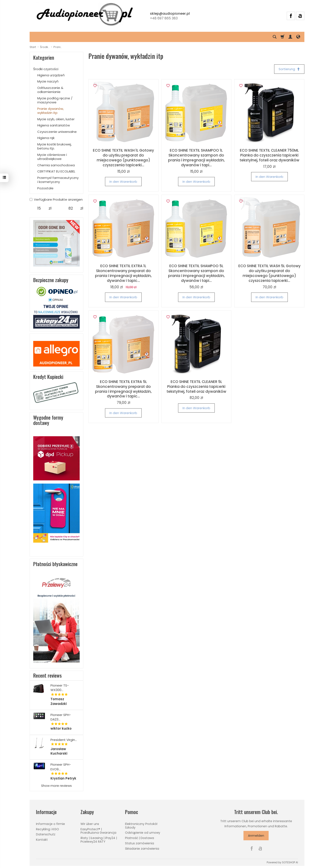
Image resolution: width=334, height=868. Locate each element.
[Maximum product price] (71, 208)
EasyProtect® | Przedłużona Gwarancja (98, 831)
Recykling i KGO (48, 829)
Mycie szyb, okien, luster (56, 119)
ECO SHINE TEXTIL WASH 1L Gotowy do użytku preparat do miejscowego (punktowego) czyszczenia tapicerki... (123, 158)
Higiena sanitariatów (54, 125)
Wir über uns (90, 824)
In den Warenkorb (123, 182)
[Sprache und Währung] (298, 37)
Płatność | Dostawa (140, 838)
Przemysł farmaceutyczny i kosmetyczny (58, 180)
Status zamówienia (140, 843)
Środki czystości (46, 69)
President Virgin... (64, 740)
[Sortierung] (289, 69)
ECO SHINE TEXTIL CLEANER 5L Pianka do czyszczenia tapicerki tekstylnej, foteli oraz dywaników (196, 387)
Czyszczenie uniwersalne (57, 132)
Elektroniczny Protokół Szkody (141, 826)
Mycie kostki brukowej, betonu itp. (54, 146)
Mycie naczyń (48, 81)
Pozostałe (45, 188)
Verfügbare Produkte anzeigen (56, 199)
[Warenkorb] (282, 37)
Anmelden (256, 835)
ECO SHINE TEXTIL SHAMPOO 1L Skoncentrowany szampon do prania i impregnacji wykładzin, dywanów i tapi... (196, 158)
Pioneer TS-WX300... (60, 688)
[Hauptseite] (85, 15)
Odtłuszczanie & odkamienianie (50, 90)
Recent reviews (48, 675)
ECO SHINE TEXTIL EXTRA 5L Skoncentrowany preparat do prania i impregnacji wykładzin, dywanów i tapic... (123, 389)
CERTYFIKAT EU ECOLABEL (56, 171)
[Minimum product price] (39, 208)
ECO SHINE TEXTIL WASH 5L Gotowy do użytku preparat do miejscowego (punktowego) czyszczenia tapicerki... (269, 273)
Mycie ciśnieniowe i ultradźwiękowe (52, 157)
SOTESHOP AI (290, 862)
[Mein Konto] (290, 37)
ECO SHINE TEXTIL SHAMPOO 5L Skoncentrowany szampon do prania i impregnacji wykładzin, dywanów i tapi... (196, 273)
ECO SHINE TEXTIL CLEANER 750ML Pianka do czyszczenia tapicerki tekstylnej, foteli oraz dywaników (269, 155)
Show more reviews (56, 786)
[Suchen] (275, 37)
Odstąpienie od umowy (143, 833)
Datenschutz (46, 834)
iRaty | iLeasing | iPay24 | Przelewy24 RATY (99, 840)
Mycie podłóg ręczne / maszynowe (55, 100)
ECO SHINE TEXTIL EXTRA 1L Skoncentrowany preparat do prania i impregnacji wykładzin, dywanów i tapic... (123, 273)
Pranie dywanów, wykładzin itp (50, 111)
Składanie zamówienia (142, 849)
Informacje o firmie (50, 824)
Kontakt (42, 840)
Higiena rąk (46, 138)
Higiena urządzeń (51, 75)
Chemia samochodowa (56, 165)
